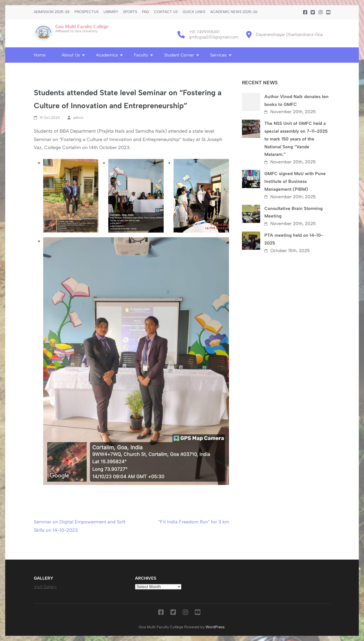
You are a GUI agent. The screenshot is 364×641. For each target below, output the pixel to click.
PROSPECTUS (87, 12)
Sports (130, 12)
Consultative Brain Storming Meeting (293, 212)
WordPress (215, 627)
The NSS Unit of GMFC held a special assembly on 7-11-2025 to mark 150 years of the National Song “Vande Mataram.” (296, 139)
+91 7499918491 (204, 32)
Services (218, 55)
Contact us (166, 12)
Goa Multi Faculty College (82, 27)
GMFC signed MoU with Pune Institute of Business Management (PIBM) (295, 181)
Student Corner (179, 55)
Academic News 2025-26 (234, 12)
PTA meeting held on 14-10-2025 (294, 239)
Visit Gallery (45, 587)
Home (40, 55)
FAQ (146, 12)
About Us (71, 55)
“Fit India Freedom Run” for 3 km (194, 522)
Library (111, 12)
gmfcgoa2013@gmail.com (214, 37)
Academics (107, 55)
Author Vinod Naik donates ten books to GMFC (296, 100)
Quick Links (194, 12)
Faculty (141, 55)
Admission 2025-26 (52, 12)
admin (78, 118)
